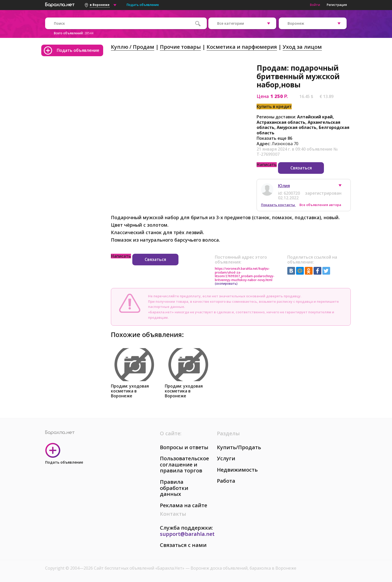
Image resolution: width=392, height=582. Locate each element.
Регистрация (337, 5)
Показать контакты (278, 205)
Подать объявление (143, 5)
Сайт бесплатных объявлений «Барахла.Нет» (140, 568)
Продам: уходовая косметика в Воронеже (130, 391)
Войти (315, 5)
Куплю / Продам (133, 47)
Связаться (301, 168)
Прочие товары (180, 47)
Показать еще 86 (274, 138)
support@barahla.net (187, 534)
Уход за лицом (302, 47)
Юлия (284, 186)
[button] (342, 187)
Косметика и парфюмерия (242, 47)
